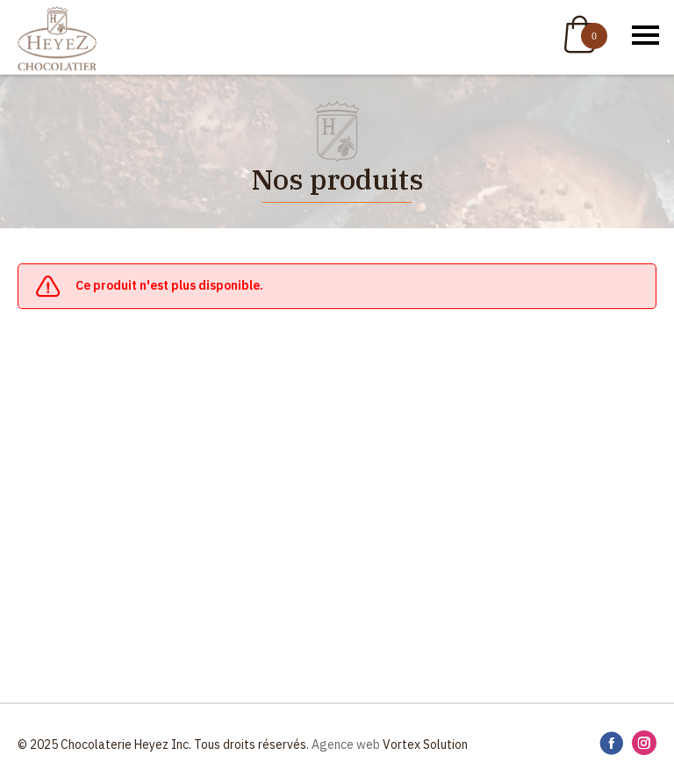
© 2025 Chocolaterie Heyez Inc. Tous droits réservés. (163, 744)
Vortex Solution (425, 744)
